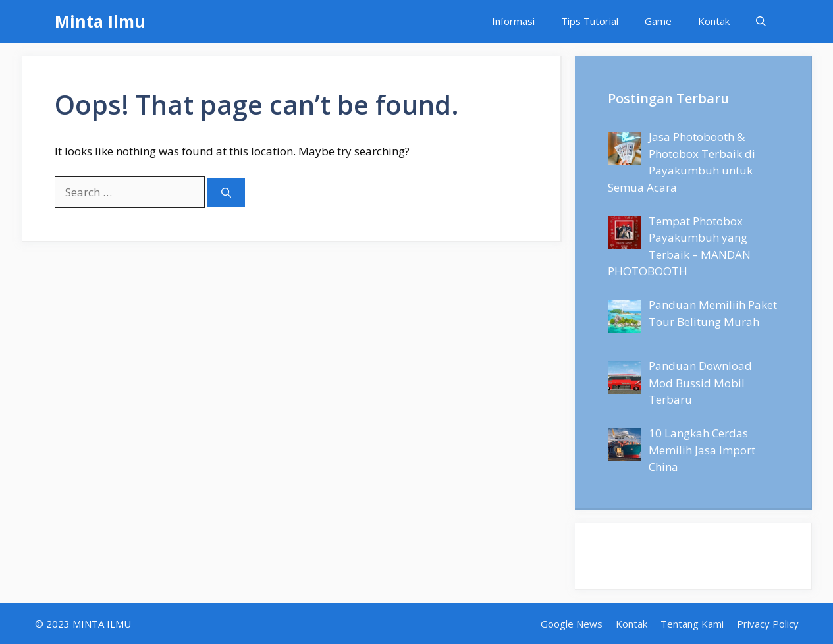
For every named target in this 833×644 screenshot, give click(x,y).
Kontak (714, 21)
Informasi (513, 21)
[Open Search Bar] (761, 21)
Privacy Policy (768, 624)
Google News (572, 624)
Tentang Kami (692, 624)
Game (658, 21)
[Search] (226, 193)
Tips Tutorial (590, 21)
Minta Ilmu (100, 21)
